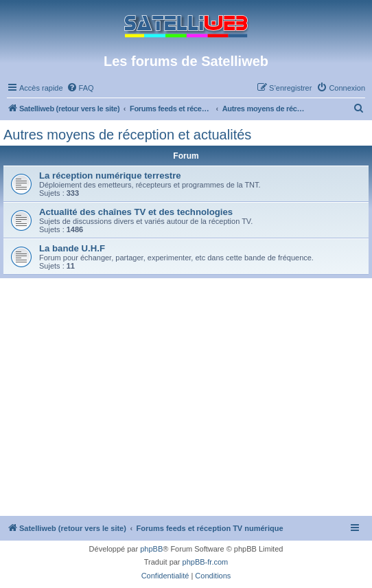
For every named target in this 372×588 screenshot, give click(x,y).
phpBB (151, 549)
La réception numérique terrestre (110, 176)
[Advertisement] (186, 413)
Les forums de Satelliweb (186, 61)
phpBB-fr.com (206, 562)
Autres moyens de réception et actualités (127, 135)
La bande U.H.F (72, 248)
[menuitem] (80, 88)
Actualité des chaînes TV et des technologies (136, 212)
